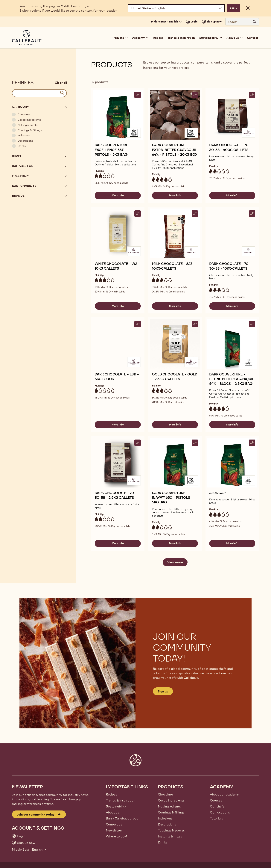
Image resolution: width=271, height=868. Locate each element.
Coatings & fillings (171, 812)
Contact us (114, 824)
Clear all (61, 83)
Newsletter (114, 830)
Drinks (163, 842)
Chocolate (165, 794)
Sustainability (116, 806)
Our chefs (217, 806)
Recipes (158, 38)
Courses (216, 800)
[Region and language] (176, 8)
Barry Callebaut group (122, 818)
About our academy (224, 794)
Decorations (167, 824)
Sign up (163, 691)
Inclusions (165, 818)
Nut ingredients (169, 806)
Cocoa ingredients (171, 800)
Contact (253, 38)
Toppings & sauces (171, 830)
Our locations (220, 812)
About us (112, 812)
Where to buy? (117, 836)
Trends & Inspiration (181, 38)
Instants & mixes (170, 836)
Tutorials (216, 818)
